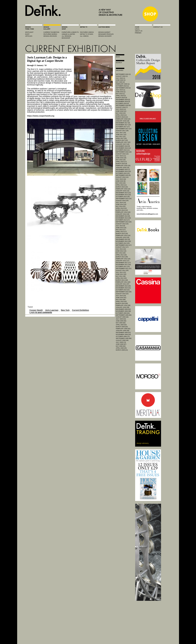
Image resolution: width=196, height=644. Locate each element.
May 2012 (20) (121, 253)
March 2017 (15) (122, 140)
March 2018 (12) (122, 117)
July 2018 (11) (121, 109)
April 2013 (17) (121, 232)
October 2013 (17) (123, 220)
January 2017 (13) (123, 144)
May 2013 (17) (121, 230)
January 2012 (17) (123, 261)
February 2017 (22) (123, 142)
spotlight (29, 32)
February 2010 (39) (123, 305)
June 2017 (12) (121, 134)
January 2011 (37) (123, 284)
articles (29, 36)
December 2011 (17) (123, 263)
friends (138, 33)
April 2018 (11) (121, 115)
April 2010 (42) (121, 301)
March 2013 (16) (122, 233)
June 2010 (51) (121, 298)
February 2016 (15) (123, 166)
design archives (50, 36)
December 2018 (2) (123, 100)
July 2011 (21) (121, 272)
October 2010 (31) (123, 290)
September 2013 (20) (124, 222)
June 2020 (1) (121, 80)
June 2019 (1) (121, 92)
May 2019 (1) (120, 94)
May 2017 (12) (121, 136)
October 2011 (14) (123, 266)
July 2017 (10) (121, 133)
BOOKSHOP (66, 38)
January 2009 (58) (123, 331)
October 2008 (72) (123, 336)
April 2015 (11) (121, 185)
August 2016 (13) (122, 154)
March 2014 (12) (122, 210)
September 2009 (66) (124, 315)
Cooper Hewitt (36, 310)
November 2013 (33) (123, 218)
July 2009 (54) (121, 319)
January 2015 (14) (123, 191)
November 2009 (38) (123, 311)
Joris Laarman (52, 310)
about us (139, 31)
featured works (50, 34)
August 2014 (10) (122, 200)
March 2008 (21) (122, 350)
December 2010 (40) (123, 286)
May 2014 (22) (121, 206)
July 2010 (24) (121, 296)
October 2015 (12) (123, 173)
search (119, 63)
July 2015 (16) (121, 179)
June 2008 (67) (121, 344)
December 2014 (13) (123, 193)
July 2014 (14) (121, 202)
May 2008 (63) (121, 346)
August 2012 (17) (122, 247)
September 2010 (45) (124, 292)
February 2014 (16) (123, 212)
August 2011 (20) (122, 270)
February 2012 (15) (123, 259)
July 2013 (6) (120, 226)
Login (32, 312)
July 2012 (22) (121, 249)
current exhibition (51, 32)
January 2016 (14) (123, 167)
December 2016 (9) (123, 146)
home (137, 27)
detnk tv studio (87, 34)
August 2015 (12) (122, 177)
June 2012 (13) (121, 251)
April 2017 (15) (121, 138)
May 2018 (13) (121, 113)
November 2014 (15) (123, 195)
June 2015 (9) (121, 181)
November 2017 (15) (123, 125)
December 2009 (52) (123, 309)
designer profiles (106, 34)
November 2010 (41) (123, 288)
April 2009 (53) (121, 325)
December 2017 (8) (123, 123)
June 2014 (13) (121, 204)
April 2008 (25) (121, 348)
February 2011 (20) (123, 282)
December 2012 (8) (123, 239)
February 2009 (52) (123, 329)
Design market (104, 32)
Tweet (30, 307)
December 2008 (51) (123, 333)
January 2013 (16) (123, 237)
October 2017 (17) (123, 127)
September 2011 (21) (124, 268)
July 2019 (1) (120, 90)
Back (118, 57)
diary (27, 34)
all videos (84, 36)
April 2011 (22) (121, 278)
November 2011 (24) (123, 265)
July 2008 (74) (121, 342)
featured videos (87, 32)
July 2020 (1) (120, 78)
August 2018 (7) (122, 107)
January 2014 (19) (123, 214)
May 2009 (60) (121, 323)
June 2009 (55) (121, 321)
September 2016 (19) (124, 152)
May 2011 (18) (121, 276)
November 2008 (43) (123, 334)
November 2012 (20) (123, 241)
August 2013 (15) (122, 224)
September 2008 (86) (124, 338)
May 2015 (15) (121, 183)
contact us (158, 27)
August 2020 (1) (122, 76)
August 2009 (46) (122, 317)
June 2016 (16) (121, 158)
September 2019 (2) (123, 88)
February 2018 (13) (123, 119)
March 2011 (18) (122, 280)
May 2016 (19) (121, 160)
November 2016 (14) (123, 148)
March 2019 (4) (121, 98)
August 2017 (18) (122, 131)
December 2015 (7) (123, 169)
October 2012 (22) (123, 243)
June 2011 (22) (121, 274)
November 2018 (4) (123, 101)
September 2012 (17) (124, 245)
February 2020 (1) (123, 84)
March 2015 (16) (122, 187)
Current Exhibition (81, 310)
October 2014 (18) (123, 197)
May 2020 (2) (120, 82)
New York (65, 310)
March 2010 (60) (122, 303)
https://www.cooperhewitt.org (41, 116)
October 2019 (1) (122, 86)
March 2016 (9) (121, 164)
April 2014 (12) (121, 208)
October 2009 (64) (123, 313)
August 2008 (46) (122, 340)
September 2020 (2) (123, 74)
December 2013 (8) (123, 216)
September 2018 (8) (123, 105)
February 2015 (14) (123, 189)
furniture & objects (70, 32)
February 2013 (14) (123, 235)
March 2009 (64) (122, 327)
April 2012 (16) (121, 255)
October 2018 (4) (122, 103)
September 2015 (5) (123, 175)
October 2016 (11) (123, 150)
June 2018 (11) (121, 111)
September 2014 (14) (124, 199)
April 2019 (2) (121, 96)
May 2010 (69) (121, 300)
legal (137, 29)
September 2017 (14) (124, 129)
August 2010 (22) (122, 294)
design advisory (105, 36)
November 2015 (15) (123, 171)
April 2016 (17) (121, 162)
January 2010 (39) (123, 307)
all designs (67, 36)
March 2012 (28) (122, 257)
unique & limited (68, 34)
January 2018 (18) (123, 121)
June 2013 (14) (121, 228)
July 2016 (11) (121, 156)
